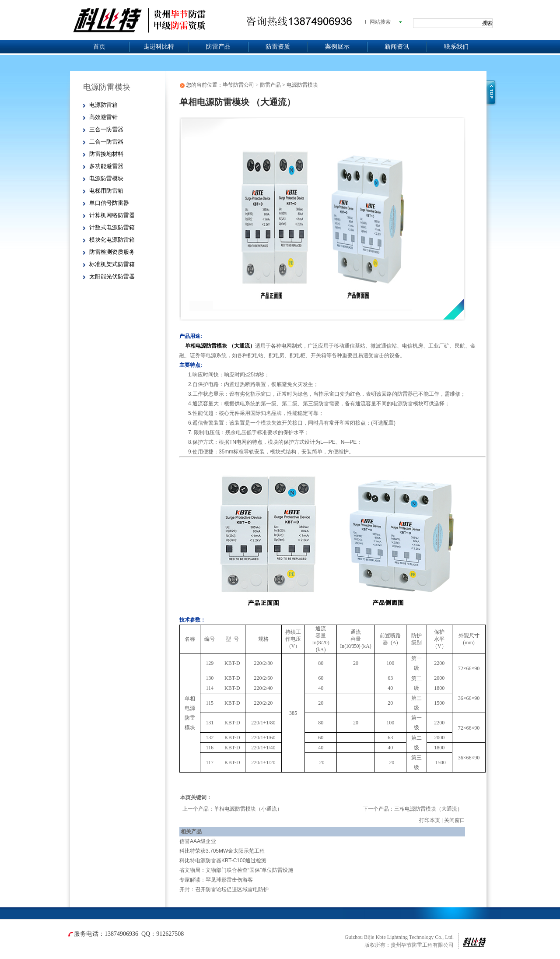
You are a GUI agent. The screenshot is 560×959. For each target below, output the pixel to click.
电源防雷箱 (103, 105)
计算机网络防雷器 (112, 215)
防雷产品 (218, 47)
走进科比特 (159, 47)
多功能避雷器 (106, 166)
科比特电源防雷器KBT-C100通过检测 (223, 861)
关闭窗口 (455, 820)
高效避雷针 (103, 117)
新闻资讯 (397, 47)
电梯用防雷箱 (106, 191)
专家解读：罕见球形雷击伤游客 (216, 880)
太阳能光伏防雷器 (112, 276)
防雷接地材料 (106, 154)
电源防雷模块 (106, 178)
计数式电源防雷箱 (112, 227)
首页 (99, 47)
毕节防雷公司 (238, 85)
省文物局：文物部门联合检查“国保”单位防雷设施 (236, 870)
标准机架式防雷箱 (112, 264)
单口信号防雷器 (109, 203)
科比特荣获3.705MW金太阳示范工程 (222, 851)
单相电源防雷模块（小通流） (248, 809)
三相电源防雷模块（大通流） (428, 809)
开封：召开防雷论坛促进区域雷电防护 (224, 889)
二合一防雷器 (106, 142)
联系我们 (456, 47)
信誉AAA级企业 (198, 841)
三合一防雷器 (106, 129)
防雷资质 (278, 47)
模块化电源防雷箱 (112, 240)
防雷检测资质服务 (112, 252)
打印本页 (430, 820)
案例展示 (337, 47)
